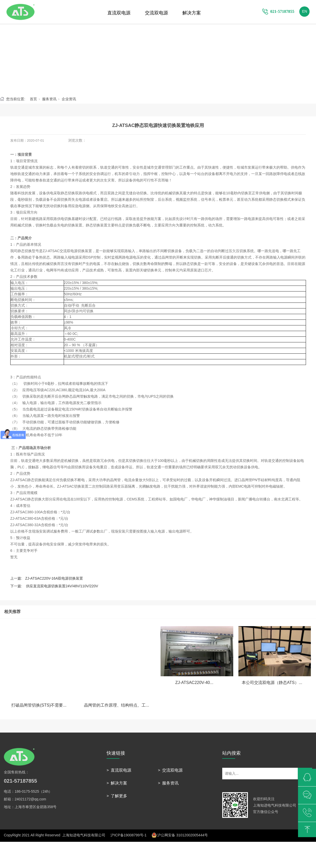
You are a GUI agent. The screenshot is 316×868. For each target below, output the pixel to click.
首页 (33, 99)
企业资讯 (69, 99)
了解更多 (119, 796)
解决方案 (192, 13)
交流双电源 (156, 13)
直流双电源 (119, 13)
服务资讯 (49, 99)
